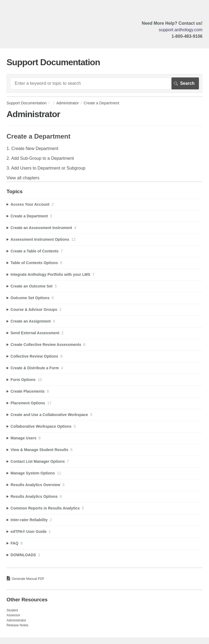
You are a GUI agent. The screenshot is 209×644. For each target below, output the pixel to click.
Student (12, 610)
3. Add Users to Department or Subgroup (46, 168)
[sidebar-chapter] (104, 204)
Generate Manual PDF (28, 579)
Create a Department (39, 136)
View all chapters (23, 178)
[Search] (104, 83)
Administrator (67, 103)
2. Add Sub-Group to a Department (40, 158)
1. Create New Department (32, 149)
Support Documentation (27, 103)
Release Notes (17, 625)
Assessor (13, 615)
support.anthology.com (181, 30)
